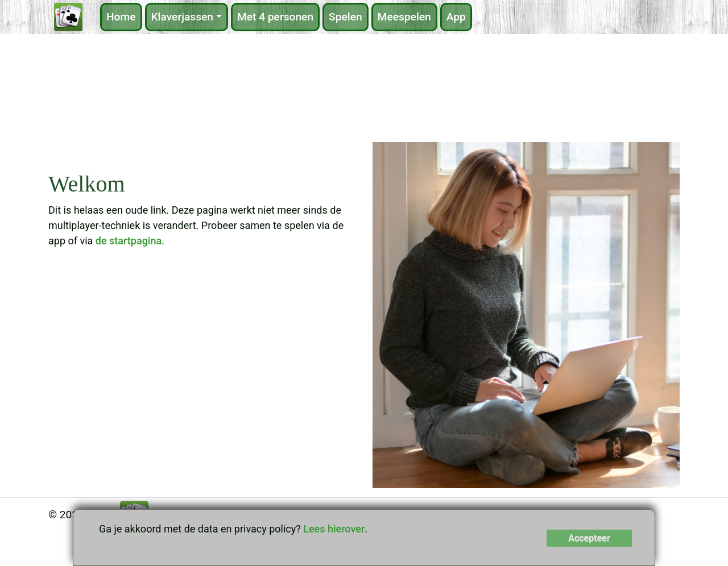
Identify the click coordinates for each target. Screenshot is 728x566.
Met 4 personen (275, 17)
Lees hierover (334, 529)
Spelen (346, 17)
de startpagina (129, 241)
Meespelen (404, 17)
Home (121, 17)
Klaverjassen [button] (183, 17)
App (456, 17)
